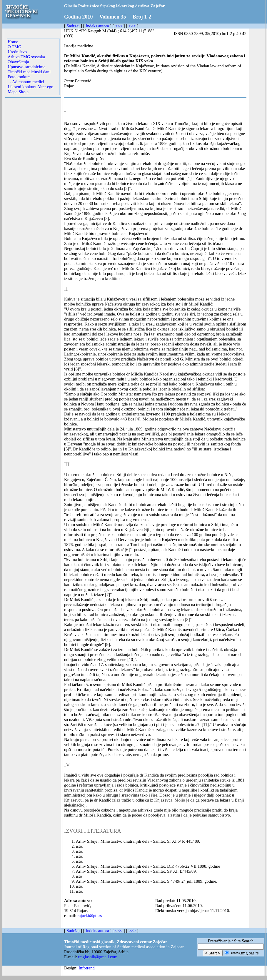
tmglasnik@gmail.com (98, 957)
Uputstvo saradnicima (26, 67)
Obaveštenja (18, 62)
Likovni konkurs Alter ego (30, 87)
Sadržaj (73, 26)
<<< (119, 26)
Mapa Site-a (18, 92)
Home (13, 42)
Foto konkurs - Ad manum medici (26, 79)
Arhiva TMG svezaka (26, 57)
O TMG (15, 47)
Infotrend (87, 968)
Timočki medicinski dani (29, 72)
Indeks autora (97, 26)
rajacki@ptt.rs (90, 916)
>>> (132, 26)
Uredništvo (17, 52)
